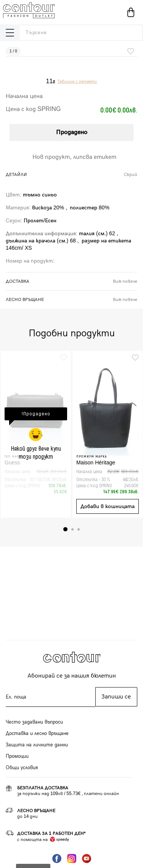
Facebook (57, 858)
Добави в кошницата (108, 506)
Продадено (72, 132)
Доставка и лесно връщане (37, 733)
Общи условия (22, 768)
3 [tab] (79, 529)
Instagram (72, 858)
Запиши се (116, 697)
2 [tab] (72, 529)
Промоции (17, 756)
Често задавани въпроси (34, 722)
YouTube (87, 858)
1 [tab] (65, 529)
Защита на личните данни (37, 745)
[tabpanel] (36, 434)
